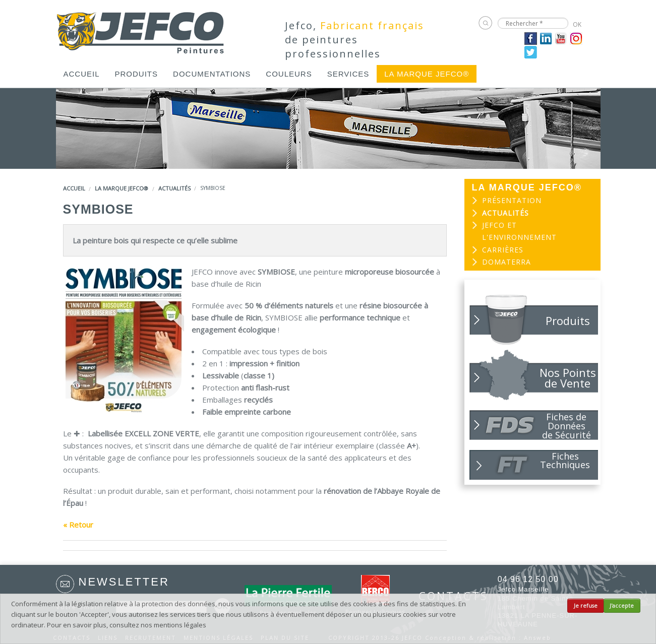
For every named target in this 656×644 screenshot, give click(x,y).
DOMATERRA (506, 262)
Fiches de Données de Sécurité (566, 425)
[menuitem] (82, 74)
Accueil (82, 74)
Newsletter (124, 582)
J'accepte (622, 606)
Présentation (512, 200)
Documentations (212, 74)
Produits (137, 74)
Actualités (174, 188)
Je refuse (586, 606)
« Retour (78, 525)
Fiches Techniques (565, 460)
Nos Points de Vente (568, 378)
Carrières (503, 250)
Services (348, 74)
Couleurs (289, 74)
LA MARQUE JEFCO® (427, 74)
